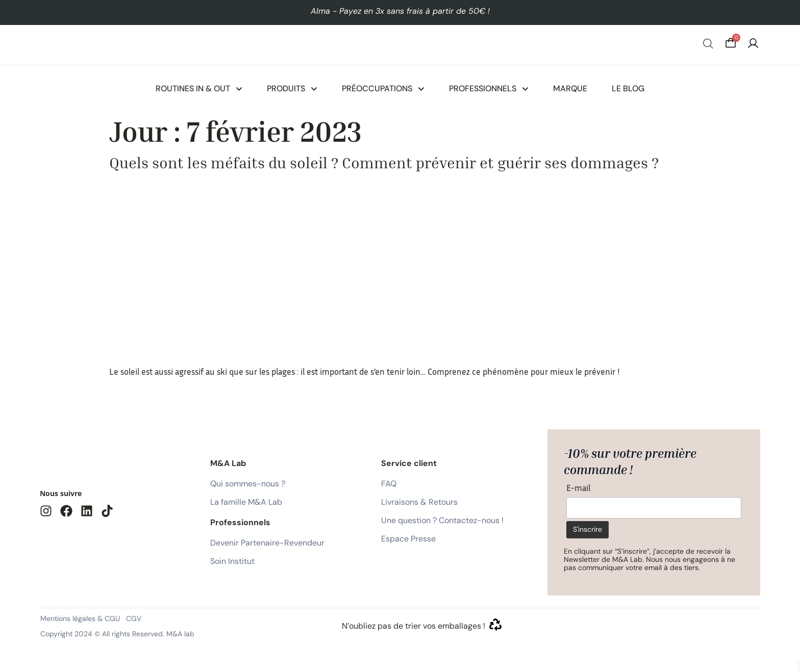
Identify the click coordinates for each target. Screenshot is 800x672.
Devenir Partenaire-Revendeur (267, 543)
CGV (134, 618)
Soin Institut (232, 561)
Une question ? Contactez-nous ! (442, 520)
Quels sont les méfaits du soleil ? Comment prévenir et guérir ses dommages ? (384, 163)
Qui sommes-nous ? (248, 484)
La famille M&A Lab (246, 502)
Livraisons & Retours (419, 502)
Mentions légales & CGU (80, 618)
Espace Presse (408, 539)
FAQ (389, 484)
